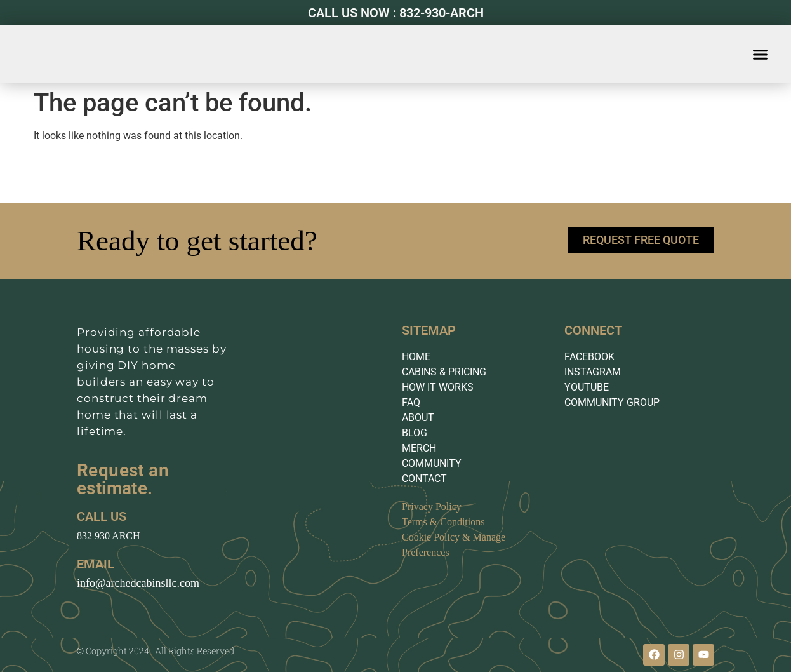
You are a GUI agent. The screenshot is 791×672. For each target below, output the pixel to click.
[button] (761, 54)
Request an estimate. (123, 479)
